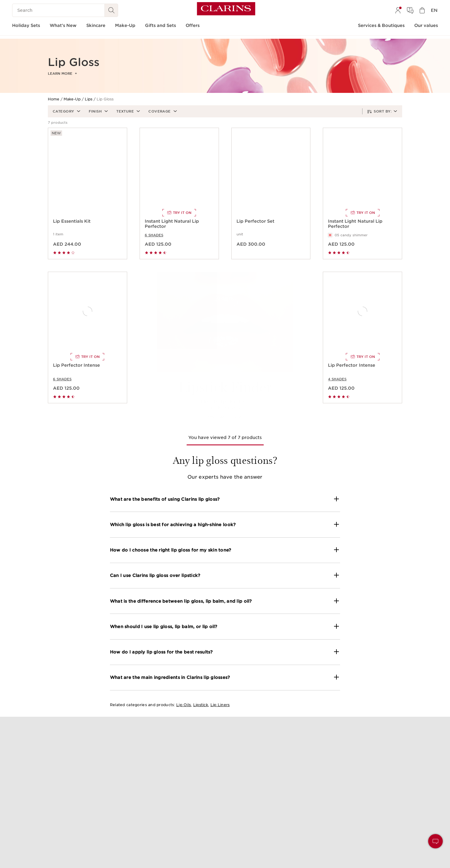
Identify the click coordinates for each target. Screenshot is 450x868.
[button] (66, 111)
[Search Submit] (111, 10)
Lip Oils (184, 705)
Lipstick (201, 705)
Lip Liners (220, 705)
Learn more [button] (62, 74)
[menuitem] (398, 10)
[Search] (58, 10)
